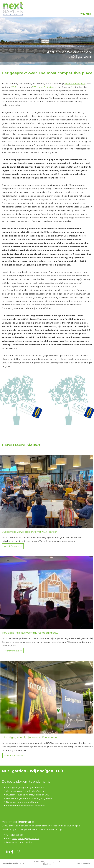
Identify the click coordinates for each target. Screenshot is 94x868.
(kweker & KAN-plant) (75, 83)
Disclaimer (47, 864)
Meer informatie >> (13, 546)
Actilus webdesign (84, 863)
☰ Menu (86, 14)
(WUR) (14, 87)
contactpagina (25, 842)
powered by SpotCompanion (14, 863)
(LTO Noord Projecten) (43, 87)
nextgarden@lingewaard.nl (26, 839)
